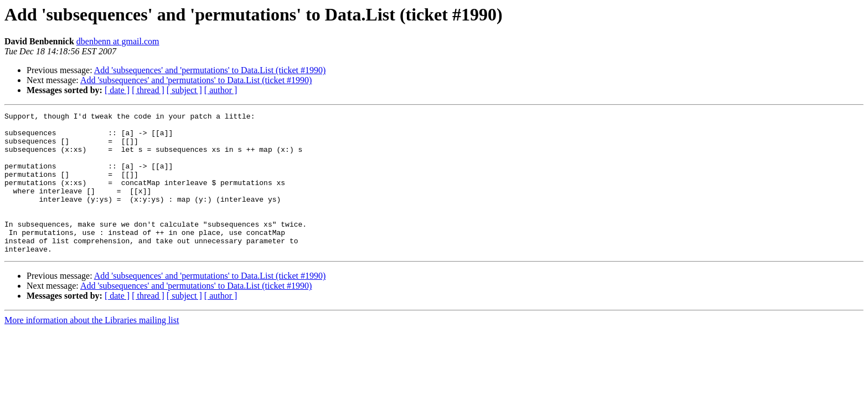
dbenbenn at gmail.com (118, 41)
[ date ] (117, 90)
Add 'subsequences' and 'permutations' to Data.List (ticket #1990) (210, 70)
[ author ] (221, 90)
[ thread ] (148, 90)
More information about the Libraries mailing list (92, 348)
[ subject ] (184, 90)
